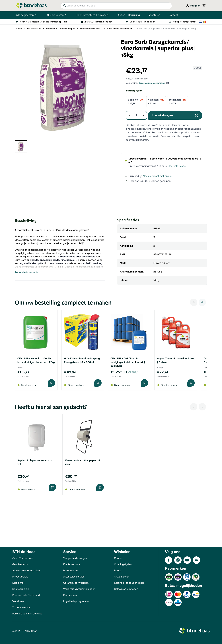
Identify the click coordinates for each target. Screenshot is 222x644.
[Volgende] (202, 302)
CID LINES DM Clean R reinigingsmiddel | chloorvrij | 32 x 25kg (128, 362)
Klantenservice (72, 564)
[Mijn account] (193, 6)
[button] (64, 88)
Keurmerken (70, 595)
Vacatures (154, 15)
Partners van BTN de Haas (27, 614)
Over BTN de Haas (23, 558)
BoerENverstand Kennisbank (93, 15)
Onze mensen (122, 577)
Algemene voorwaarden (26, 570)
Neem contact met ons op (158, 176)
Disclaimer (18, 583)
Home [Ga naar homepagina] (19, 29)
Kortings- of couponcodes (129, 583)
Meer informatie (177, 166)
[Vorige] (194, 302)
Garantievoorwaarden (76, 583)
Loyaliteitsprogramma (76, 601)
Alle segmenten (27, 15)
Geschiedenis (20, 564)
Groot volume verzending (152, 83)
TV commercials (21, 607)
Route (118, 570)
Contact (173, 15)
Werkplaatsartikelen (90, 29)
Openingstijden (123, 564)
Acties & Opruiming (129, 15)
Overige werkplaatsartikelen (118, 29)
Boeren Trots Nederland (26, 595)
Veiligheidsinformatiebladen (79, 589)
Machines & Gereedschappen (60, 29)
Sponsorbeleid (21, 589)
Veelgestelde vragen (75, 558)
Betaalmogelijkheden (126, 589)
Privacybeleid (20, 577)
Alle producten (57, 15)
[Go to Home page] (31, 6)
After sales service (74, 577)
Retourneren (70, 570)
